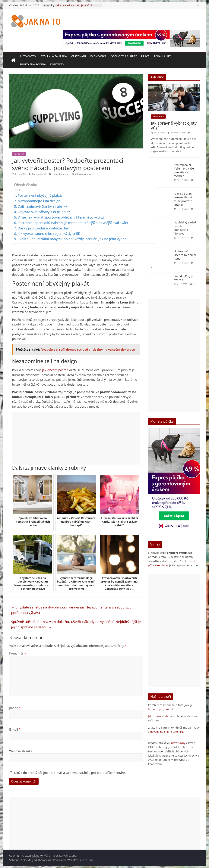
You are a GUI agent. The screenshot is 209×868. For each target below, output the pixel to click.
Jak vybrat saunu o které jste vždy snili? (49, 234)
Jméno (15, 708)
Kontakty (57, 64)
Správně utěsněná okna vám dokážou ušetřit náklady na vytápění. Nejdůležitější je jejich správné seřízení (76, 624)
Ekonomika (98, 56)
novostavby (178, 743)
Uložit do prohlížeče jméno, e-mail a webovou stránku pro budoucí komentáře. (70, 773)
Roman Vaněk (40, 174)
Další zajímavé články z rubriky (42, 206)
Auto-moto (28, 56)
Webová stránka (21, 751)
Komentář (18, 653)
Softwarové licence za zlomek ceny (185, 255)
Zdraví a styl (163, 56)
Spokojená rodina (33, 64)
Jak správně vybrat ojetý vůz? (74, 5)
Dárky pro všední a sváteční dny (43, 228)
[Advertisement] (76, 438)
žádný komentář (59, 174)
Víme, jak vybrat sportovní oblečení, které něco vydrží (61, 217)
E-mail (15, 730)
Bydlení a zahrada (54, 56)
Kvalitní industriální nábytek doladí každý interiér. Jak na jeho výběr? (73, 239)
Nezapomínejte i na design (39, 201)
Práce (145, 56)
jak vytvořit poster (85, 174)
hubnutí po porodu (160, 709)
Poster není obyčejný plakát (40, 195)
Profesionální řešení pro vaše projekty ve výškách (184, 170)
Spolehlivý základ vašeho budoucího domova (185, 228)
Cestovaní (79, 56)
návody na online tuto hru (167, 732)
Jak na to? (19, 154)
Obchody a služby (124, 56)
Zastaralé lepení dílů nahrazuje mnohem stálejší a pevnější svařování (73, 223)
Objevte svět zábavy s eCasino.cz (44, 212)
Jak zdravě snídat (159, 716)
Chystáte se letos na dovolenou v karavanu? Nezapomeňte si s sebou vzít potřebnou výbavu (71, 610)
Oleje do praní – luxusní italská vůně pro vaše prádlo (184, 199)
